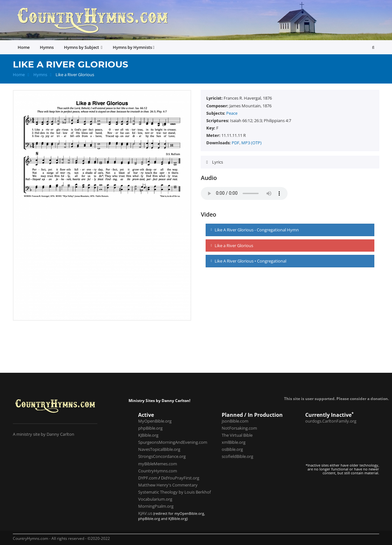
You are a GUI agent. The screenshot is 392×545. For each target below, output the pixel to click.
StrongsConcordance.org (162, 456)
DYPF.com (148, 478)
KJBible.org (148, 435)
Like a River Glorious (232, 246)
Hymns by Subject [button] (83, 47)
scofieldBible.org (237, 456)
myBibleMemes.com (158, 464)
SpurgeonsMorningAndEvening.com (173, 442)
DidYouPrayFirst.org (180, 478)
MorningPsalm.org (156, 506)
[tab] (290, 162)
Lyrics (217, 162)
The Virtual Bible (237, 435)
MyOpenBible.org (155, 421)
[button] (373, 47)
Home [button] (24, 47)
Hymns (40, 75)
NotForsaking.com (239, 428)
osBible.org (232, 449)
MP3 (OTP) (251, 143)
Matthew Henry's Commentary (168, 485)
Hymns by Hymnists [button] (134, 47)
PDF (236, 143)
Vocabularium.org (155, 499)
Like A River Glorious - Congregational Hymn (255, 230)
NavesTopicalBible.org (159, 449)
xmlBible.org (234, 442)
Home (19, 75)
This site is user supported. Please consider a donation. (336, 398)
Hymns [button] (47, 47)
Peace (232, 113)
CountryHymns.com (158, 471)
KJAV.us (145, 513)
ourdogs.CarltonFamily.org (331, 421)
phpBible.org (150, 428)
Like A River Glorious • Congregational (249, 261)
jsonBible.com (235, 421)
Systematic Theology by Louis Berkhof (174, 492)
